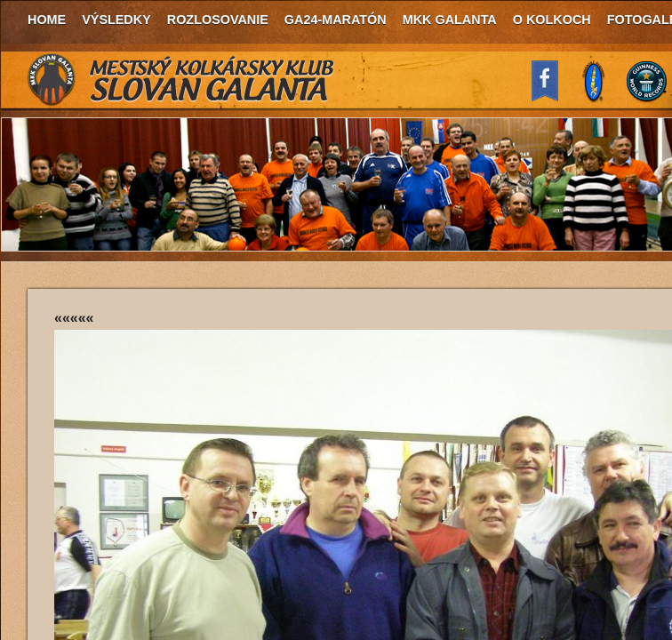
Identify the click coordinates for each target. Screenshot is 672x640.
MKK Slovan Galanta (181, 80)
